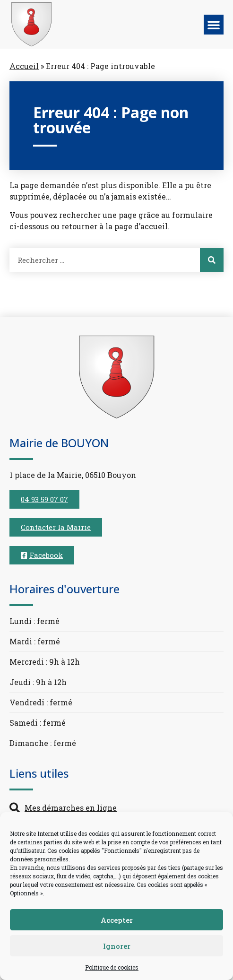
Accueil (24, 66)
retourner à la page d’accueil (115, 226)
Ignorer (117, 946)
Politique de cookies (112, 967)
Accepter (117, 920)
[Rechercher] (212, 260)
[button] (214, 25)
